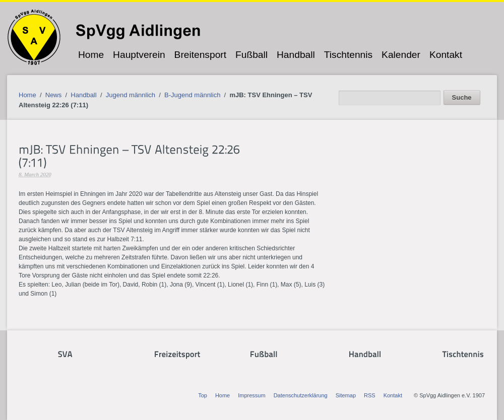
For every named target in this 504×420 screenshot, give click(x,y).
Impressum (251, 395)
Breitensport (200, 55)
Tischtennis (348, 55)
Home (91, 55)
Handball (296, 55)
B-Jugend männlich (192, 95)
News (54, 95)
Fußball (251, 55)
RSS (370, 395)
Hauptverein (139, 55)
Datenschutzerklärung (301, 395)
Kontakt (446, 55)
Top (203, 395)
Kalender (401, 55)
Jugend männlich (131, 95)
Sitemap (346, 395)
